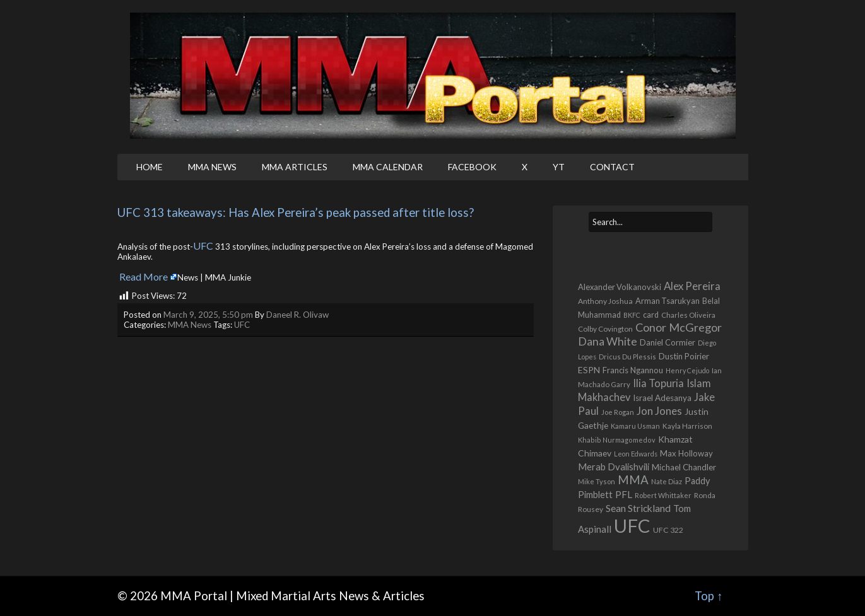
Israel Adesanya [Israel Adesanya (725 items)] (662, 398)
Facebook (472, 167)
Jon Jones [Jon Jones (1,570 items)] (659, 411)
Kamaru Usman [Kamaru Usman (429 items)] (635, 426)
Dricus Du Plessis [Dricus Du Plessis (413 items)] (627, 357)
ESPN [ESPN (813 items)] (589, 370)
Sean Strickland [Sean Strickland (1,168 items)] (638, 508)
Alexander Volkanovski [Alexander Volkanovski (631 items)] (620, 287)
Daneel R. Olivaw (297, 315)
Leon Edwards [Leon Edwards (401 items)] (636, 454)
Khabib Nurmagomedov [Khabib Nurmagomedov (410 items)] (617, 440)
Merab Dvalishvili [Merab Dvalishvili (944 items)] (614, 467)
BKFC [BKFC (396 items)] (632, 315)
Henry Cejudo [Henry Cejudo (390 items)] (687, 370)
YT (559, 167)
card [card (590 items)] (651, 315)
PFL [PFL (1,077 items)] (624, 494)
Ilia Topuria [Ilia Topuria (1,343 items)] (658, 383)
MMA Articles (295, 167)
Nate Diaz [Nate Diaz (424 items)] (667, 481)
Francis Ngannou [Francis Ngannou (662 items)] (633, 370)
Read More (144, 276)
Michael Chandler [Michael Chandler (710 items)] (684, 467)
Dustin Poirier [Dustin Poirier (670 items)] (684, 356)
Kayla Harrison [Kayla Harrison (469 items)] (687, 426)
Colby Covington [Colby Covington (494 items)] (605, 328)
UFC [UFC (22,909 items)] (632, 526)
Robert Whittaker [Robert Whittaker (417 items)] (663, 495)
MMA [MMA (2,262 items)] (633, 480)
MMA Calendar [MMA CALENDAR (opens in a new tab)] (388, 167)
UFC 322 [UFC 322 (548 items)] (668, 530)
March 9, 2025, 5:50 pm (208, 315)
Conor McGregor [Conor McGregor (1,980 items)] (679, 327)
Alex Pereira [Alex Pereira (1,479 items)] (692, 286)
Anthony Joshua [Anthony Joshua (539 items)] (605, 301)
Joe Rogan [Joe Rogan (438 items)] (618, 412)
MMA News (212, 167)
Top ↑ (709, 596)
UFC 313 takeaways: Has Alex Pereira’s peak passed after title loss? (296, 212)
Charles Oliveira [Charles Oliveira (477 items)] (688, 315)
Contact (612, 167)
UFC (203, 246)
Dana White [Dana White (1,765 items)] (608, 341)
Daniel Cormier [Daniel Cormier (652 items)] (668, 342)
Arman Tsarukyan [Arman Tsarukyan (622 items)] (668, 301)
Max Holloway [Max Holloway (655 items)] (686, 453)
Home (150, 167)
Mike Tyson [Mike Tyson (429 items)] (597, 481)
